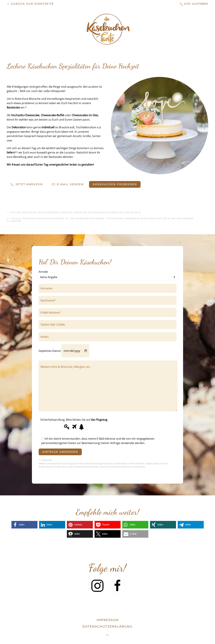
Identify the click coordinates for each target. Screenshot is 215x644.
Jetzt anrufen (27, 184)
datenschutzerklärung (107, 627)
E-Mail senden (68, 184)
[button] (24, 525)
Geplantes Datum (64, 351)
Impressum (107, 620)
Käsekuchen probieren (115, 184)
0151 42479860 (194, 4)
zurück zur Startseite (30, 4)
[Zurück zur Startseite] (107, 29)
